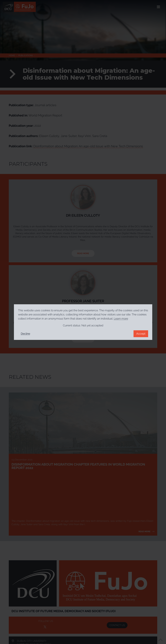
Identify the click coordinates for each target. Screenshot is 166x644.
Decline (25, 334)
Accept (141, 334)
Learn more (121, 319)
